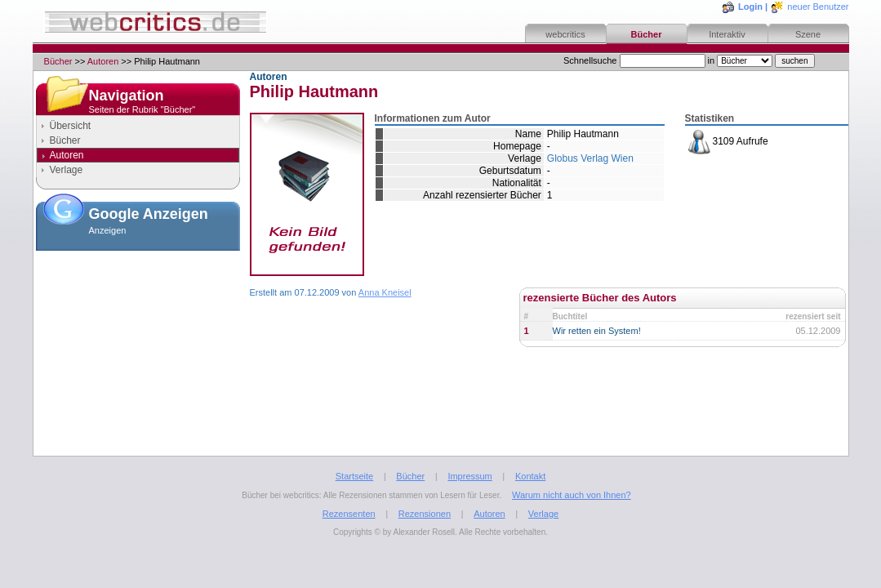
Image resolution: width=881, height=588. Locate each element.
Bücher (647, 34)
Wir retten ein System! (597, 331)
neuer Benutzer (818, 7)
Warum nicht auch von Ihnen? (572, 495)
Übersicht (71, 126)
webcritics (565, 34)
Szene (808, 34)
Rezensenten (349, 514)
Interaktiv (727, 34)
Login (750, 7)
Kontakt (530, 476)
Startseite (354, 476)
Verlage (67, 170)
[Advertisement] (138, 338)
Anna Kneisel (385, 292)
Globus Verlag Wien (590, 158)
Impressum (469, 476)
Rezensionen (425, 514)
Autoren (103, 61)
